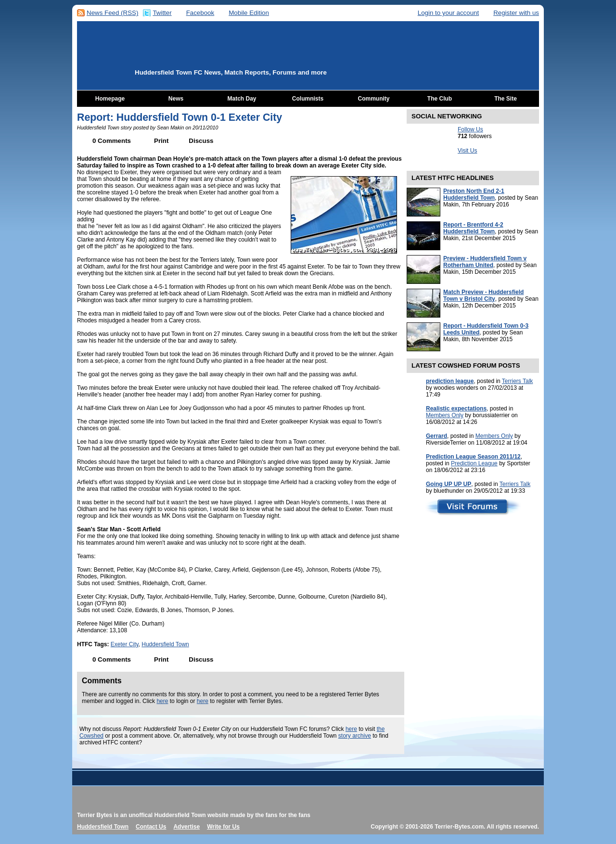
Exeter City (125, 644)
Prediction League (474, 463)
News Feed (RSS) (112, 13)
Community (374, 99)
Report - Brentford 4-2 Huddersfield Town (473, 228)
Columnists (308, 99)
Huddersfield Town (165, 644)
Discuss (201, 141)
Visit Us (467, 151)
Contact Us (151, 827)
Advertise (186, 827)
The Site (506, 99)
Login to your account (448, 13)
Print (161, 141)
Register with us (516, 13)
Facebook (200, 13)
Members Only (445, 415)
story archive (355, 736)
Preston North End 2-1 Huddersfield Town (474, 194)
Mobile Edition (249, 13)
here (162, 701)
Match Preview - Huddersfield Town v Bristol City (483, 295)
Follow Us (470, 129)
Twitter (162, 13)
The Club (440, 99)
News (176, 99)
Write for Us (223, 827)
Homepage (110, 99)
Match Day (242, 99)
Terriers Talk (517, 381)
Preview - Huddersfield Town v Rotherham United (485, 262)
